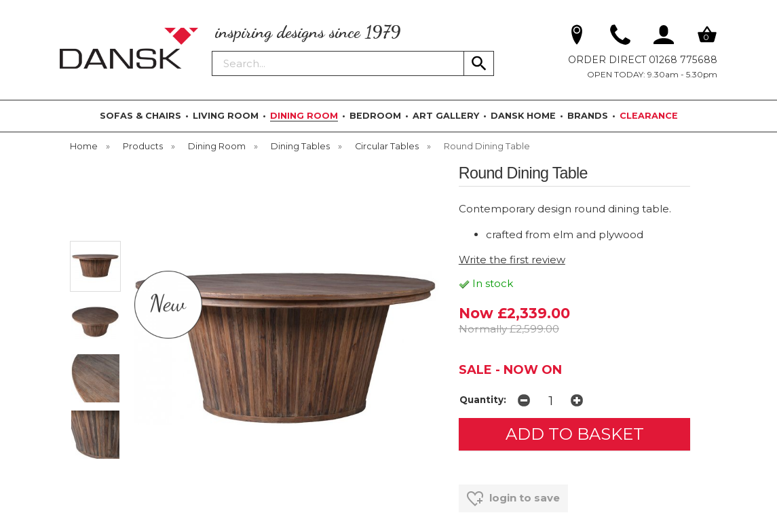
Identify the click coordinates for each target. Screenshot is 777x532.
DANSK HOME (523, 116)
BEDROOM (375, 116)
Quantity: (483, 400)
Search (212, 50)
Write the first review (512, 260)
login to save (513, 499)
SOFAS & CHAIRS (140, 116)
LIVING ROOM (226, 116)
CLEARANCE (649, 116)
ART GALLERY (446, 116)
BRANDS (588, 116)
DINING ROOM (304, 116)
